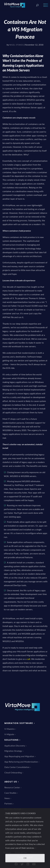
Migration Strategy (13, 751)
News (7, 798)
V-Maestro (9, 729)
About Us (11, 782)
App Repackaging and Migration (19, 756)
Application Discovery (15, 746)
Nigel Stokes (16, 45)
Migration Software (19, 723)
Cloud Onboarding (13, 772)
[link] (23, 713)
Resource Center (12, 787)
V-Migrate (9, 734)
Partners (8, 803)
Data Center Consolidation (17, 767)
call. (29, 659)
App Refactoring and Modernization (21, 762)
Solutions (12, 740)
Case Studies (10, 793)
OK (25, 858)
